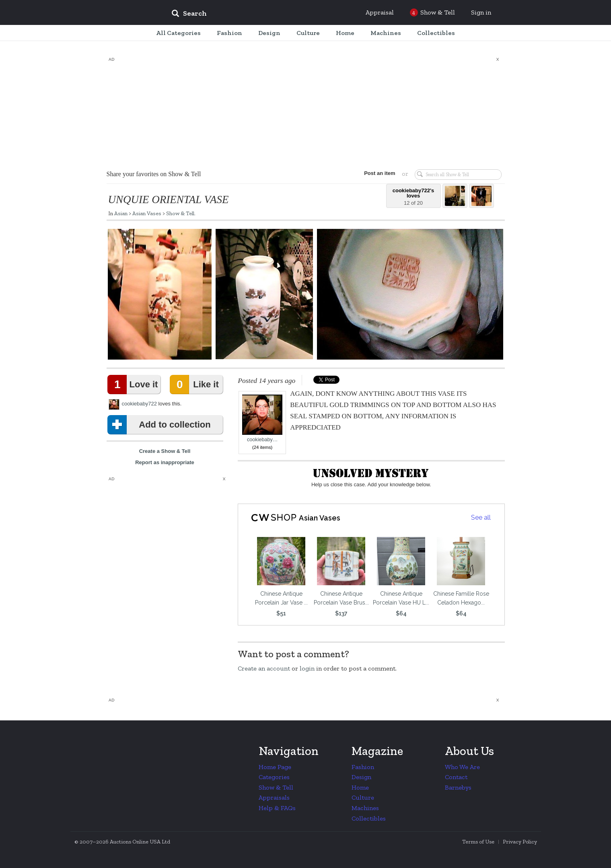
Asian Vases (147, 213)
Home (360, 787)
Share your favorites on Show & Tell (154, 174)
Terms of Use (478, 842)
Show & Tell (180, 213)
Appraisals (274, 797)
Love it (134, 385)
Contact (456, 777)
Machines (365, 808)
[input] (247, 14)
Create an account (264, 668)
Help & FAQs (277, 808)
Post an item (380, 173)
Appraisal (380, 12)
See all (481, 517)
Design (361, 777)
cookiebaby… (262, 419)
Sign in (481, 12)
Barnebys (458, 787)
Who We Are (462, 767)
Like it (196, 385)
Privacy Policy (520, 842)
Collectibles (369, 818)
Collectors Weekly (117, 13)
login (307, 668)
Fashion (363, 767)
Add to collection (161, 425)
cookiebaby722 (139, 404)
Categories (274, 777)
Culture (363, 797)
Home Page (275, 767)
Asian (121, 213)
